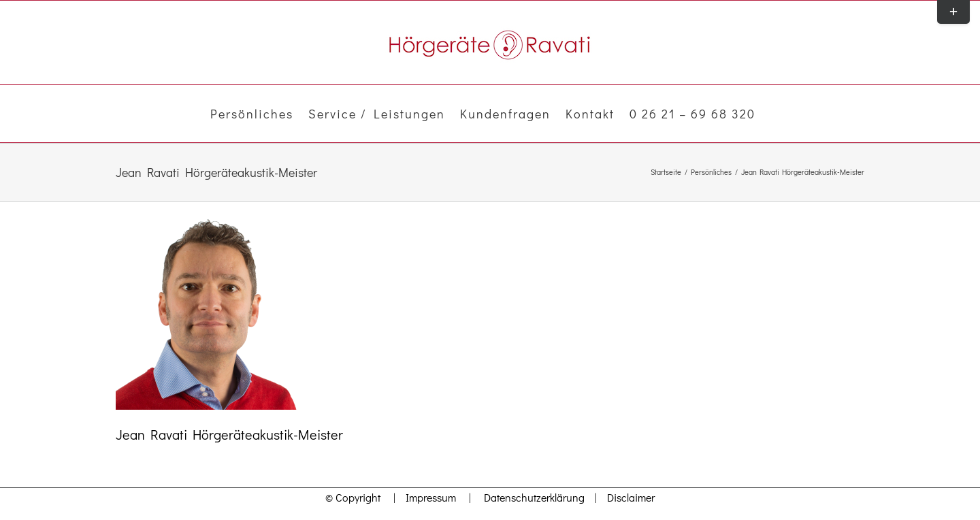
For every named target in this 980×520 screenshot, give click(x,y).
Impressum (427, 497)
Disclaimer (631, 497)
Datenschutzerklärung (534, 497)
